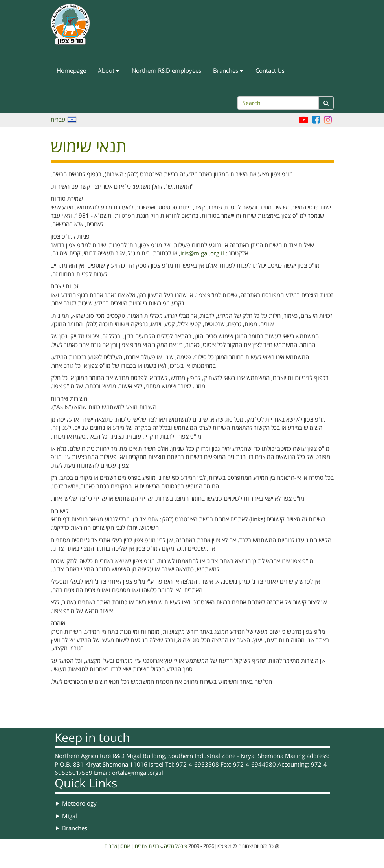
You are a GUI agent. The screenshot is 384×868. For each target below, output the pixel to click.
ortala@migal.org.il (138, 773)
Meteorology (79, 804)
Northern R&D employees (166, 71)
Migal (70, 816)
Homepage (71, 71)
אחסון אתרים (117, 846)
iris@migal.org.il (202, 253)
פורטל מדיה (175, 846)
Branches (228, 71)
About (108, 71)
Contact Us (270, 71)
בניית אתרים (147, 846)
